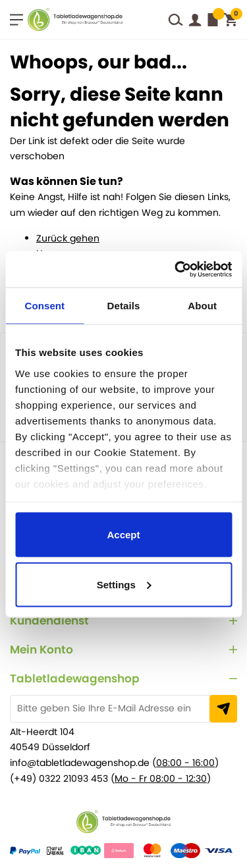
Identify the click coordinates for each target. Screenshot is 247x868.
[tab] (123, 621)
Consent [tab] (44, 306)
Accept (123, 535)
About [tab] (202, 306)
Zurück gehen (68, 238)
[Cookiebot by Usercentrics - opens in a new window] (174, 269)
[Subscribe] (223, 709)
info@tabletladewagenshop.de (80, 763)
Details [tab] (124, 306)
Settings (124, 584)
